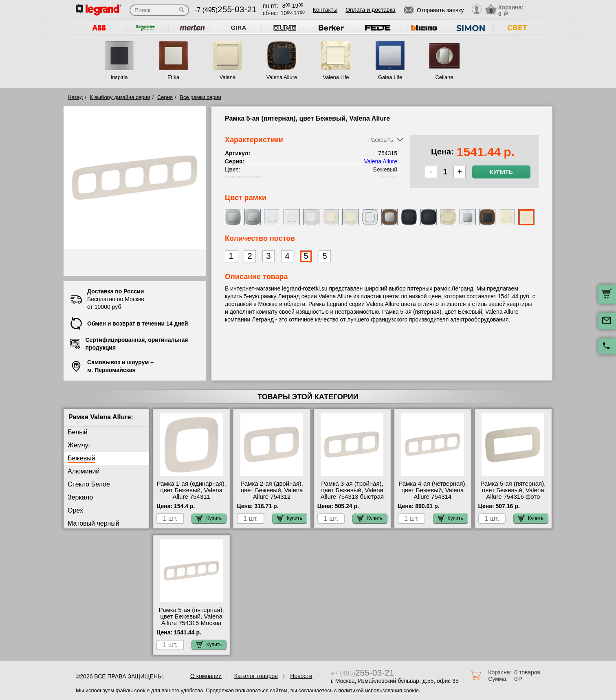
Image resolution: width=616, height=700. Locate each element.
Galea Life (390, 77)
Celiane (444, 77)
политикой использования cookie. (379, 690)
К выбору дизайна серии (120, 97)
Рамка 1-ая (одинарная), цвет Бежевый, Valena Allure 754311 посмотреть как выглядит (191, 497)
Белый (78, 432)
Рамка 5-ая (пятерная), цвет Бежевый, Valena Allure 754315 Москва (191, 616)
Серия (165, 97)
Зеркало (80, 497)
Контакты (325, 10)
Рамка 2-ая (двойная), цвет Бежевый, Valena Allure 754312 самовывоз (272, 493)
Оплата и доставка (370, 10)
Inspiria (119, 77)
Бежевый (81, 458)
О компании (206, 676)
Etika (173, 77)
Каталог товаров (256, 676)
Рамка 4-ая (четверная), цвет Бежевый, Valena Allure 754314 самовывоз (432, 493)
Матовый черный (93, 523)
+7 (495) (225, 10)
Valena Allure (282, 77)
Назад (75, 97)
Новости (301, 676)
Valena (228, 77)
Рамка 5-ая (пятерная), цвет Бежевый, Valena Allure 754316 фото (513, 490)
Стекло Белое (89, 484)
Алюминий (84, 471)
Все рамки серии (200, 97)
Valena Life (336, 77)
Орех (75, 510)
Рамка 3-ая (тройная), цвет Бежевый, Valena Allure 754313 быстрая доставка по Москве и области (352, 497)
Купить (501, 172)
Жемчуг (79, 445)
